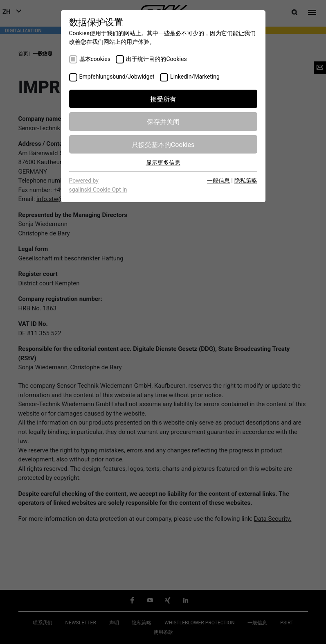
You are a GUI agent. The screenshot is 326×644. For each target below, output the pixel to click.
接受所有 (163, 99)
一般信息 (218, 180)
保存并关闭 (163, 121)
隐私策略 (246, 180)
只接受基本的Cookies (163, 144)
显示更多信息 (163, 162)
